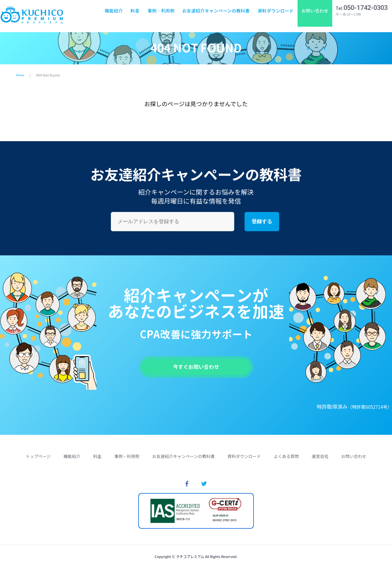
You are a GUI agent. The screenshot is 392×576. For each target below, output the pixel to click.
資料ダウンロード (273, 16)
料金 (132, 16)
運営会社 (320, 460)
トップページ (38, 460)
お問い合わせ (312, 16)
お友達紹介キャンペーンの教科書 (213, 16)
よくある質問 (286, 460)
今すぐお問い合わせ (196, 369)
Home (21, 75)
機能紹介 (111, 16)
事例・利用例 (158, 16)
